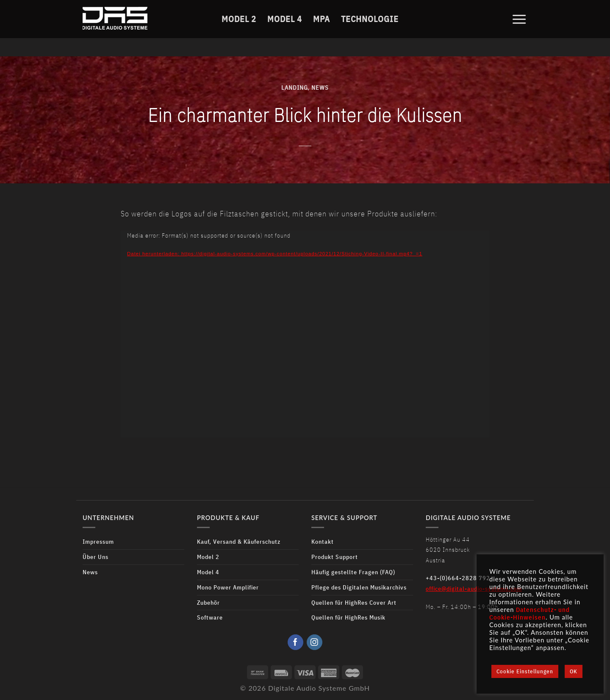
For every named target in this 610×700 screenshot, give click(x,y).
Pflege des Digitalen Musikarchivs (359, 587)
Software (210, 617)
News (320, 87)
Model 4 (285, 18)
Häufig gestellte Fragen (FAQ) (353, 572)
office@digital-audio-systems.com (474, 588)
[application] (305, 334)
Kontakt (323, 541)
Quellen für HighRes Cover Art (354, 602)
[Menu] (519, 18)
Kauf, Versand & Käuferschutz (239, 541)
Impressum (98, 541)
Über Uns (96, 557)
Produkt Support (335, 557)
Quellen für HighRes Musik (348, 617)
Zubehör (208, 602)
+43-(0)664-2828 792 (458, 578)
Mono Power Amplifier (228, 587)
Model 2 (239, 18)
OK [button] (574, 671)
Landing (295, 87)
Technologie (370, 18)
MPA (322, 18)
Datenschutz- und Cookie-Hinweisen (530, 613)
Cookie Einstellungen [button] (525, 671)
